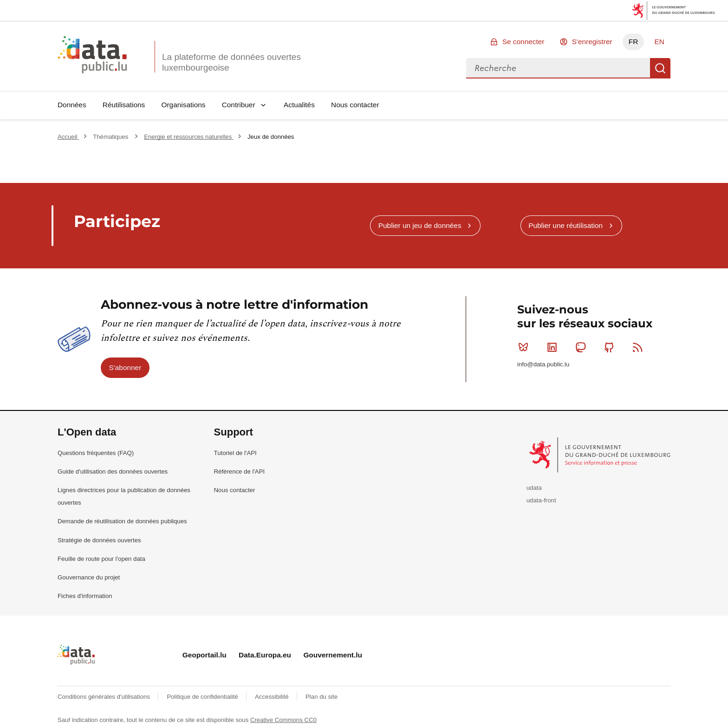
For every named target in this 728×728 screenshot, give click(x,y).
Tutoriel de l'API (235, 453)
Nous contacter (355, 105)
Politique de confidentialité (203, 697)
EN (659, 42)
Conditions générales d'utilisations (105, 697)
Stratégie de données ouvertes (99, 540)
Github (611, 347)
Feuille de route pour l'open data (101, 559)
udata (534, 488)
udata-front (541, 500)
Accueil (68, 137)
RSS (640, 347)
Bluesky (525, 347)
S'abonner (125, 367)
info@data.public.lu (543, 364)
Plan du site (322, 697)
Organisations (184, 105)
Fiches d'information (85, 596)
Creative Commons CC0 (283, 720)
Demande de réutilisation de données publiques (122, 521)
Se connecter (523, 42)
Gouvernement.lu (333, 655)
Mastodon (582, 347)
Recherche (660, 68)
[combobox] (558, 68)
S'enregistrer (592, 42)
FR (634, 42)
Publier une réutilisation (565, 225)
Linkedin (554, 347)
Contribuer (239, 105)
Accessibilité (273, 697)
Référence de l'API (240, 471)
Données (72, 105)
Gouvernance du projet (89, 577)
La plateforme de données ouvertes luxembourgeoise (231, 62)
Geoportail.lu (205, 655)
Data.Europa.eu (265, 655)
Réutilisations (124, 105)
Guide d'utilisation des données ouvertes (113, 471)
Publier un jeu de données (420, 225)
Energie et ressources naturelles (189, 137)
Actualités (299, 105)
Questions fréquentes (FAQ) (96, 453)
